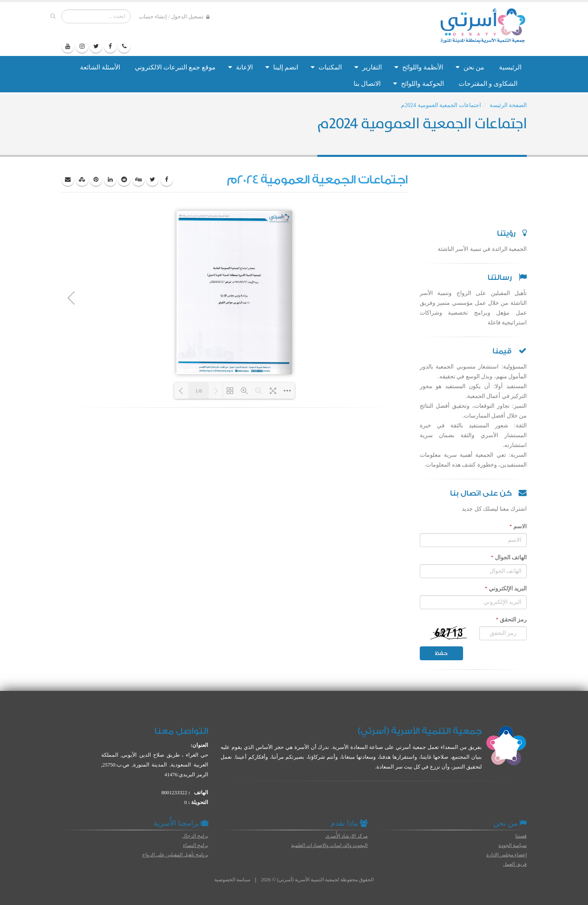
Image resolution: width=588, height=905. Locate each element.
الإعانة (241, 67)
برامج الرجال (195, 836)
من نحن (470, 67)
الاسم (518, 526)
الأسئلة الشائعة (100, 67)
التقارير (368, 67)
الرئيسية (510, 67)
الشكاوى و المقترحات (488, 84)
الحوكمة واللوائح (419, 84)
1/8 (199, 391)
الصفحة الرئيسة (508, 105)
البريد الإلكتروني (506, 588)
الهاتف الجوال (509, 557)
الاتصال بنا (367, 84)
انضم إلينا (282, 67)
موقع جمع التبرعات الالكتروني (175, 67)
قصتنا (521, 836)
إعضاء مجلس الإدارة (507, 855)
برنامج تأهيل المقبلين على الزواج (175, 855)
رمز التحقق (511, 619)
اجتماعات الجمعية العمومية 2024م (441, 105)
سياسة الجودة (513, 845)
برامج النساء (196, 845)
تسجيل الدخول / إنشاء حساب (174, 17)
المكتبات (326, 67)
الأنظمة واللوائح (419, 67)
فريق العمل (515, 864)
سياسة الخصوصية (232, 880)
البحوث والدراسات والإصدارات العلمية (329, 845)
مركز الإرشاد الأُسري (346, 836)
